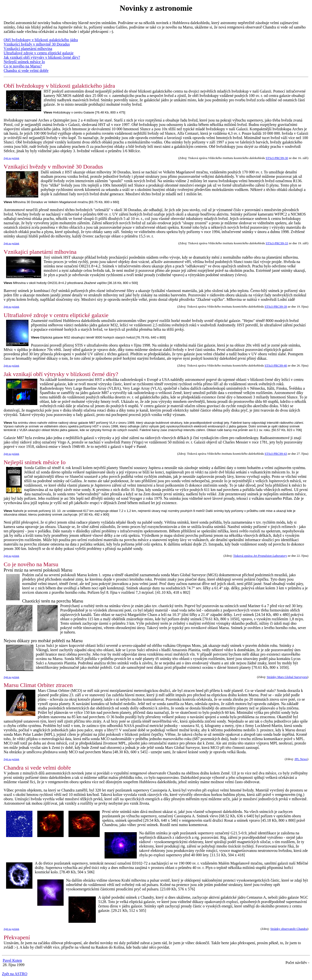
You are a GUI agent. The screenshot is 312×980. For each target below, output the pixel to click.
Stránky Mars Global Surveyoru (287, 677)
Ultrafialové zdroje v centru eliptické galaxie (39, 53)
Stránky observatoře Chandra (289, 929)
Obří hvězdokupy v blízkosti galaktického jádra (41, 40)
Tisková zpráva (260, 556)
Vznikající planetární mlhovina (28, 49)
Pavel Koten (12, 960)
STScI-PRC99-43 (276, 454)
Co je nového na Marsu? (23, 66)
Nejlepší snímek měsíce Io (24, 62)
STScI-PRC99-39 (276, 306)
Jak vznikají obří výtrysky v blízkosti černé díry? (42, 57)
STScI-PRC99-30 (277, 158)
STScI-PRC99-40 (276, 365)
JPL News (301, 759)
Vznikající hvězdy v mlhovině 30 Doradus (37, 44)
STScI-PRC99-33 (277, 243)
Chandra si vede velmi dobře (26, 71)
